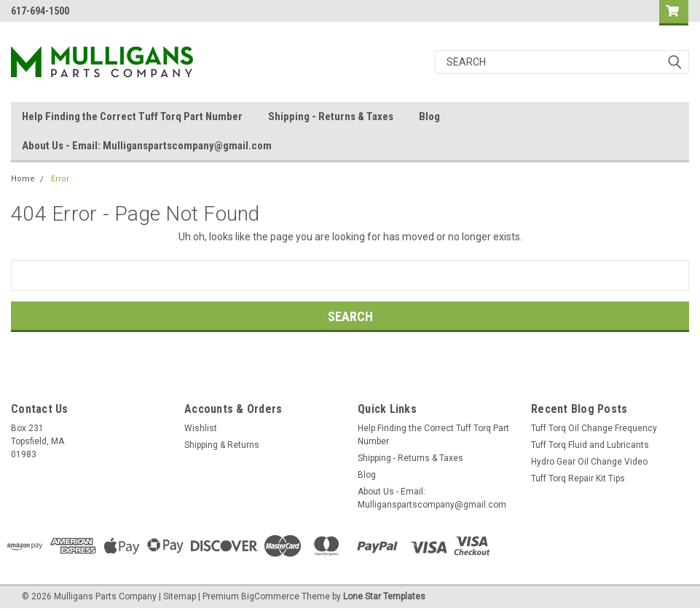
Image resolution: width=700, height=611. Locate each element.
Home (23, 179)
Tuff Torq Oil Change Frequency (594, 428)
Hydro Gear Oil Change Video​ (589, 462)
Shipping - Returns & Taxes (331, 117)
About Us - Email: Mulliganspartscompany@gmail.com (147, 146)
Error (60, 179)
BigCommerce (270, 596)
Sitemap (180, 596)
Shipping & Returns (222, 445)
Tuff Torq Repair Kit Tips (578, 478)
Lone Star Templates (384, 596)
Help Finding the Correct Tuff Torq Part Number (132, 117)
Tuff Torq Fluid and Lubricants (590, 445)
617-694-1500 (40, 11)
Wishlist (201, 428)
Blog (429, 117)
